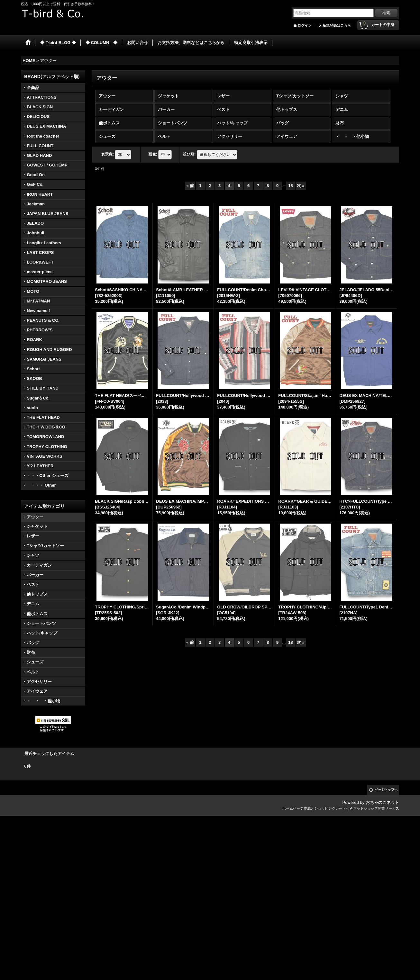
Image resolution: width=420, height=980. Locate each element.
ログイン (305, 25)
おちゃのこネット (382, 802)
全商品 (33, 88)
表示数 (107, 155)
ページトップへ (386, 790)
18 (290, 186)
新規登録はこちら (337, 25)
